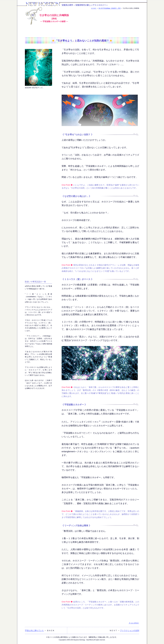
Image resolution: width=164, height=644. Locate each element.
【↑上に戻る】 (134, 623)
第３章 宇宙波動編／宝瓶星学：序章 (110, 8)
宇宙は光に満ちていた (34, 630)
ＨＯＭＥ (94, 8)
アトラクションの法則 (130, 630)
